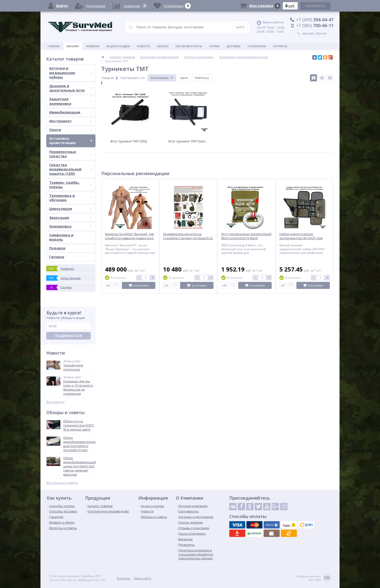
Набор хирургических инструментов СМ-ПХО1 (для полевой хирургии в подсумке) (303, 238)
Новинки (93, 46)
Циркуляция (71, 209)
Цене (184, 78)
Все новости (55, 402)
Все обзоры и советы (62, 483)
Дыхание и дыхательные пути (71, 88)
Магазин (73, 46)
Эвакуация (71, 218)
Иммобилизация (71, 112)
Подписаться (69, 336)
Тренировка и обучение (71, 198)
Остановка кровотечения (71, 141)
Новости (143, 46)
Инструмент (71, 121)
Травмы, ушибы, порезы (71, 185)
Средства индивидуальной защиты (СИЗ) (71, 169)
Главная (54, 46)
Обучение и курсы (189, 46)
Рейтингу (202, 78)
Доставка (234, 46)
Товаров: (108, 78)
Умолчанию (160, 78)
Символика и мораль (61, 237)
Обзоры (163, 46)
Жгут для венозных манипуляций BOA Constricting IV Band (246, 236)
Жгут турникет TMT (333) (129, 141)
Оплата (214, 46)
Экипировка (71, 226)
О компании (257, 46)
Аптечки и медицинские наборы (71, 73)
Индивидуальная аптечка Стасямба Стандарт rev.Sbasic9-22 (188, 236)
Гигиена (57, 257)
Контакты (280, 46)
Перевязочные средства (71, 154)
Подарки (57, 248)
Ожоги (71, 130)
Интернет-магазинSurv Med (314, 578)
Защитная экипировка (71, 101)
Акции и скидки (118, 46)
